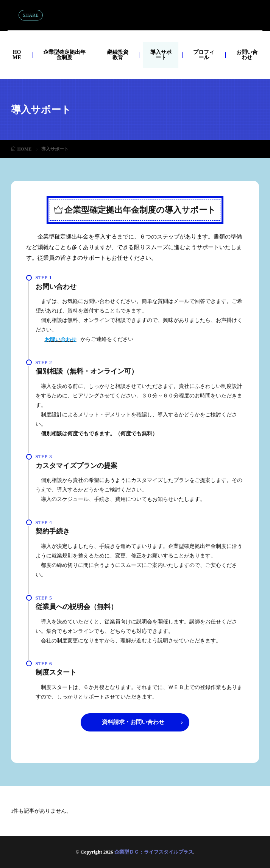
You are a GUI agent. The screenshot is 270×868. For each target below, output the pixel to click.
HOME (17, 55)
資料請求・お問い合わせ (133, 722)
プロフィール (204, 55)
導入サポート (161, 55)
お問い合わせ (247, 55)
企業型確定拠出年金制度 (64, 55)
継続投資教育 (118, 55)
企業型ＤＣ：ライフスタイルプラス (135, 15)
